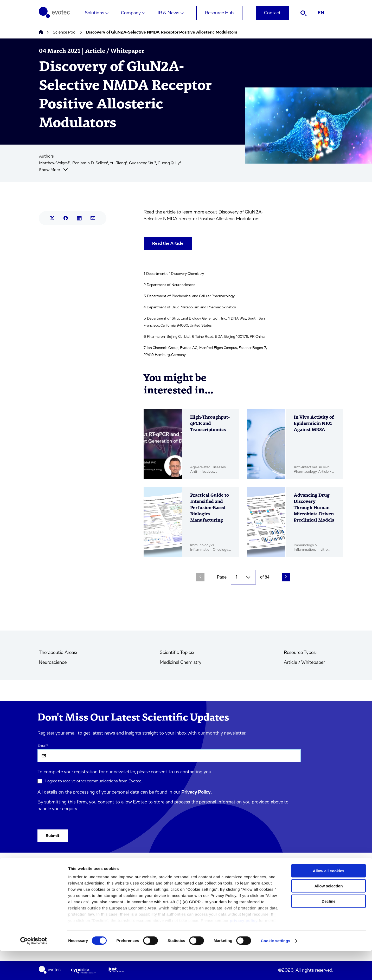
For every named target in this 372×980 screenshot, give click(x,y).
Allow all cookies (329, 900)
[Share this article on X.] (52, 218)
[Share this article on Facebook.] (66, 218)
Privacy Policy (196, 792)
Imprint (96, 869)
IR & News (168, 13)
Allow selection (328, 915)
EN (321, 13)
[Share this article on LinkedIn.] (79, 218)
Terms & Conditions (107, 880)
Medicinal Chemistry (181, 663)
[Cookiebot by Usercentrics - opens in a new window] (34, 970)
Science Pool (65, 32)
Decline (328, 930)
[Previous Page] (200, 577)
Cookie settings (276, 970)
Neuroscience (53, 663)
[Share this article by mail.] (93, 218)
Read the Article (168, 243)
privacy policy (244, 949)
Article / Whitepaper (304, 663)
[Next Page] (286, 577)
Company (131, 13)
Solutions (94, 13)
